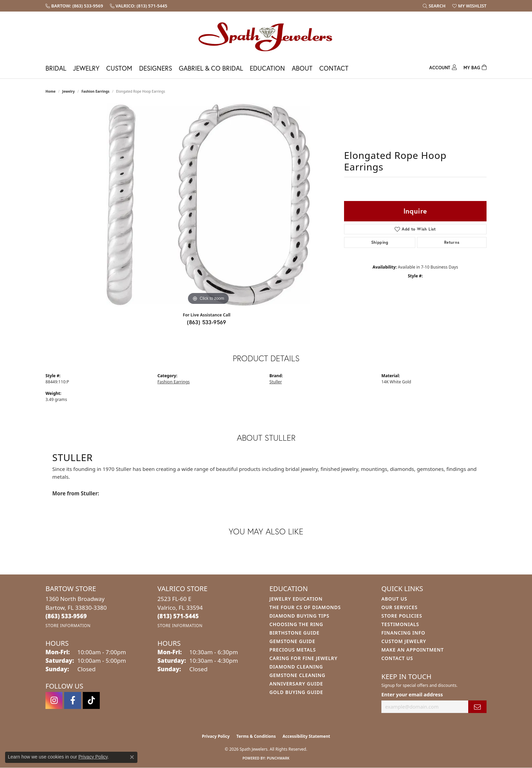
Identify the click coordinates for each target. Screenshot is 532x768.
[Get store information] (68, 626)
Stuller (276, 382)
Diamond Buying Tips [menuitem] (299, 616)
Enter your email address (412, 694)
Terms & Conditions (256, 736)
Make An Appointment (413, 650)
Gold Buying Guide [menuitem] (296, 692)
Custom (119, 68)
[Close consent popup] (132, 757)
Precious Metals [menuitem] (293, 650)
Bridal (56, 68)
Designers (156, 68)
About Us (394, 599)
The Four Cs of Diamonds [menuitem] (305, 607)
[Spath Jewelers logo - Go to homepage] (266, 36)
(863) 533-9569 (207, 322)
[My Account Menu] (443, 67)
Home (51, 91)
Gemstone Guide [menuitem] (292, 641)
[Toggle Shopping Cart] (475, 67)
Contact (334, 68)
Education (267, 68)
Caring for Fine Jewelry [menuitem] (303, 658)
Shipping (380, 242)
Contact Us (397, 658)
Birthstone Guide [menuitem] (294, 633)
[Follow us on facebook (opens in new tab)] (73, 700)
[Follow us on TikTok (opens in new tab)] (91, 700)
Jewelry (86, 68)
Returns (452, 242)
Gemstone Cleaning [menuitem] (297, 675)
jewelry (68, 91)
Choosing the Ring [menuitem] (296, 624)
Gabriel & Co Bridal (211, 68)
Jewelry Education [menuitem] (296, 599)
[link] (74, 6)
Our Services (400, 607)
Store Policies (402, 616)
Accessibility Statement (306, 736)
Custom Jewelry (404, 641)
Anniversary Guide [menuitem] (296, 684)
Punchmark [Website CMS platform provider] (278, 758)
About (302, 68)
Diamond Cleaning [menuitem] (296, 667)
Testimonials (400, 624)
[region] (208, 205)
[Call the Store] (66, 616)
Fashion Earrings (96, 91)
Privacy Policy (216, 736)
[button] (434, 6)
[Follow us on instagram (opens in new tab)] (54, 700)
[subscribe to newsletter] (477, 707)
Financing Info (403, 633)
